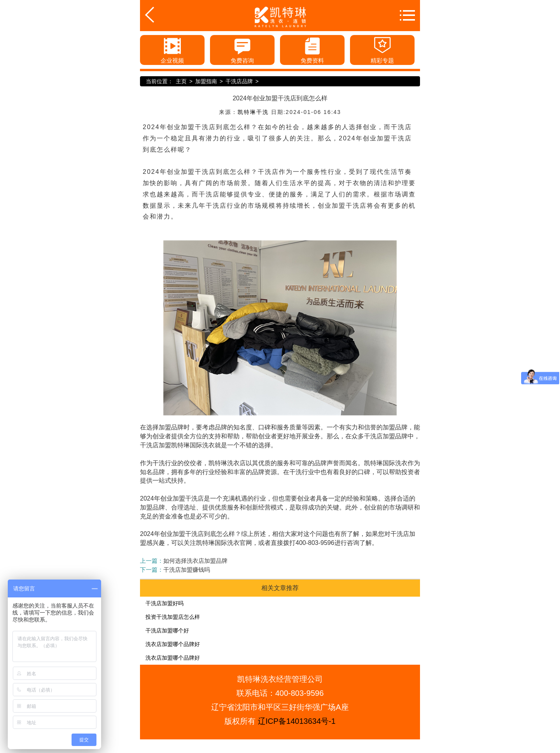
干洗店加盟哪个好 (167, 630)
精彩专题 (382, 49)
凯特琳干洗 (253, 112)
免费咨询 (242, 49)
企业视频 (172, 49)
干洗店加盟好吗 (164, 603)
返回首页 (162, 15)
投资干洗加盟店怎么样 (173, 617)
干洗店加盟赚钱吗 (187, 570)
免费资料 (312, 49)
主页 (181, 81)
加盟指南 (206, 81)
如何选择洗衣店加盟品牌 (195, 561)
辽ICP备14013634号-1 (297, 721)
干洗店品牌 (239, 81)
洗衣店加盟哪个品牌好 (173, 644)
